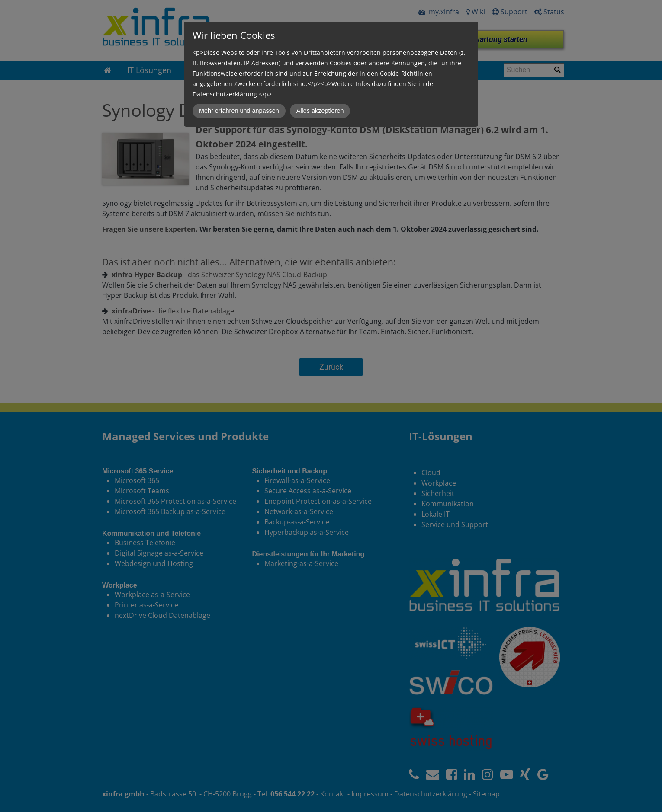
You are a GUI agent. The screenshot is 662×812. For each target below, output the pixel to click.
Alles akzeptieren (320, 111)
